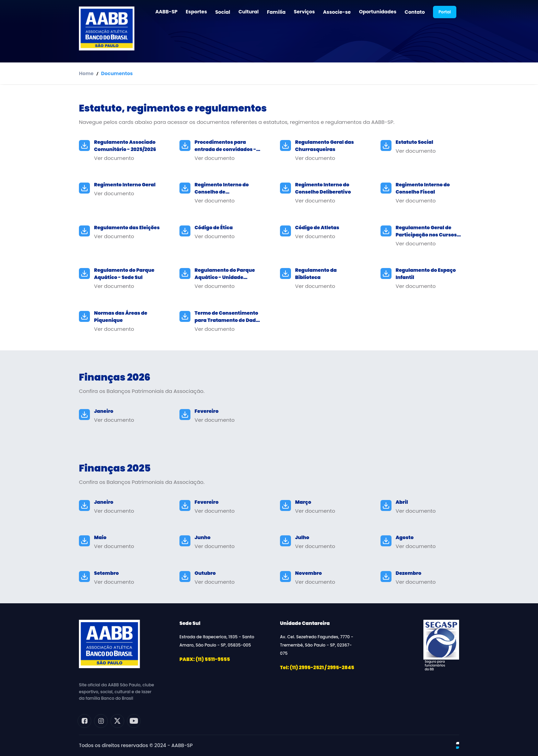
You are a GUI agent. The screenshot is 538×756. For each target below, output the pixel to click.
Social (223, 12)
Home (86, 73)
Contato (415, 12)
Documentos (117, 73)
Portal (445, 12)
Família (276, 12)
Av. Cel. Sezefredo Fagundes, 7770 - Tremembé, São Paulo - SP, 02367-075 (317, 645)
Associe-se (337, 12)
